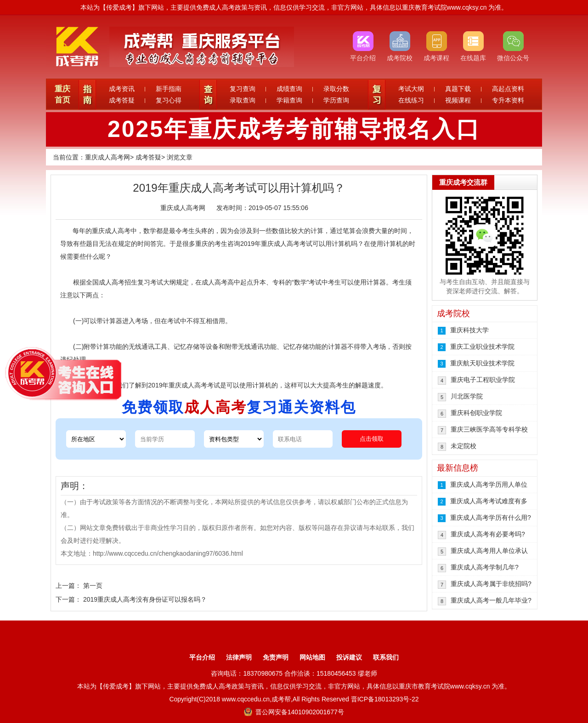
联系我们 (386, 657)
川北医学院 (467, 396)
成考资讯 (122, 89)
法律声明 (239, 657)
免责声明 (276, 657)
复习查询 (243, 89)
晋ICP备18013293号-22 (385, 699)
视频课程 (458, 100)
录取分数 (336, 89)
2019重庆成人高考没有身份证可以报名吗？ (145, 599)
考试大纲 (411, 89)
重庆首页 (62, 94)
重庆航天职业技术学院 (482, 363)
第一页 (93, 586)
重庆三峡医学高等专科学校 (489, 429)
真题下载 (458, 89)
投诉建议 (349, 657)
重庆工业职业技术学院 (482, 347)
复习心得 (169, 100)
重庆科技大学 (469, 330)
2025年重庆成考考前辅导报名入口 (294, 129)
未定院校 (464, 446)
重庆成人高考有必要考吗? (488, 534)
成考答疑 (122, 100)
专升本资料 (508, 100)
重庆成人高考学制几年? (485, 567)
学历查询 (336, 100)
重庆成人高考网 (107, 157)
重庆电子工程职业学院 (483, 380)
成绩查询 (289, 89)
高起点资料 (508, 89)
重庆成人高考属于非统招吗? (491, 584)
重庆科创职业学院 (476, 413)
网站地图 (312, 657)
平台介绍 (202, 657)
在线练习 (411, 100)
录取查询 (243, 100)
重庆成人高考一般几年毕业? (491, 600)
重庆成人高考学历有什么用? (491, 518)
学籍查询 (289, 100)
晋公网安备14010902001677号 (294, 712)
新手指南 (169, 89)
